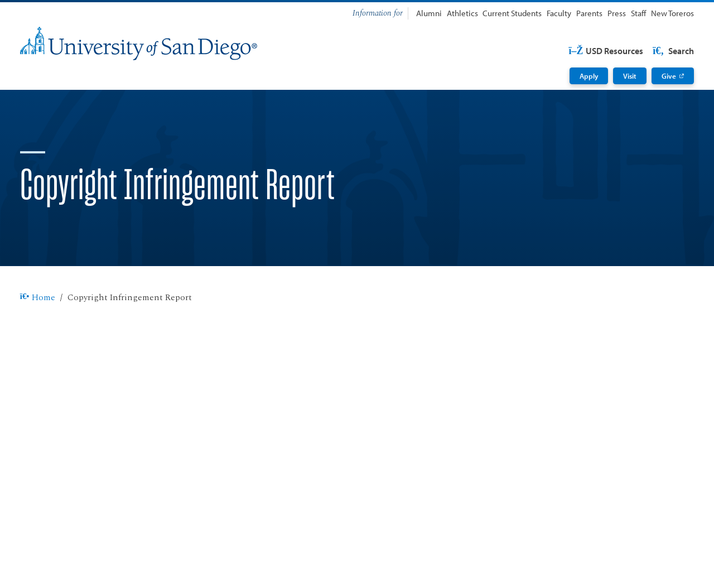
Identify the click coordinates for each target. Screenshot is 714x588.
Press (617, 13)
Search (672, 51)
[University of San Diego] (139, 44)
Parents (589, 13)
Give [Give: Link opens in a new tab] (669, 76)
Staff (638, 13)
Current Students (512, 13)
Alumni (429, 13)
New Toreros (672, 13)
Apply (589, 76)
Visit (630, 76)
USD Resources (606, 51)
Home (38, 298)
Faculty (559, 13)
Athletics (462, 13)
